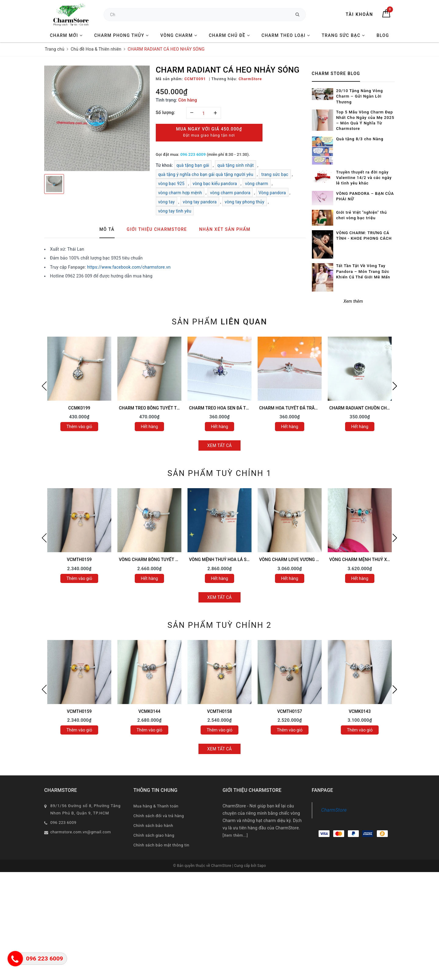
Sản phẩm (219, 322)
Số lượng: (166, 113)
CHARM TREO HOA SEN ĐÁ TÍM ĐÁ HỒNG (230, 408)
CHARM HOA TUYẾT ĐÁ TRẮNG (290, 408)
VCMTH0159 (79, 560)
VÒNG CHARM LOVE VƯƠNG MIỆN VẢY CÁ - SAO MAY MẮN (317, 560)
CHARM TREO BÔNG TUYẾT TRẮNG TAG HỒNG (165, 408)
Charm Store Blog (336, 73)
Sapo (262, 866)
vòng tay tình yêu (175, 211)
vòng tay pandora (200, 202)
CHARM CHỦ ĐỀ (229, 35)
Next (395, 386)
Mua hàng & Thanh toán (156, 806)
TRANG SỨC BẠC (343, 35)
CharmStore (334, 810)
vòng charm (257, 184)
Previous (44, 386)
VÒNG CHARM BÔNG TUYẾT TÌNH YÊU (157, 560)
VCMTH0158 (220, 711)
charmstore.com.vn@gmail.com (81, 832)
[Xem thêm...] (235, 835)
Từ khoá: (165, 165)
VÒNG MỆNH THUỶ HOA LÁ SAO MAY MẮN (231, 560)
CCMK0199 (79, 408)
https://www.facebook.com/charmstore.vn (129, 267)
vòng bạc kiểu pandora (215, 184)
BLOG (383, 35)
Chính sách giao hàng (154, 835)
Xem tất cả (220, 445)
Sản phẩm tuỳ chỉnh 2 (219, 625)
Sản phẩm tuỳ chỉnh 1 (219, 473)
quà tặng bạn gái (193, 165)
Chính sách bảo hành (153, 826)
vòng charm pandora (230, 193)
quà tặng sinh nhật (236, 165)
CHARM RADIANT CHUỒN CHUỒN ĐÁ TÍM (370, 408)
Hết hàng (149, 427)
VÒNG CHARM (179, 35)
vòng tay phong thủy (244, 202)
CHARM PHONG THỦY (122, 35)
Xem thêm (353, 301)
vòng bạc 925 (171, 184)
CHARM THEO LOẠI (286, 35)
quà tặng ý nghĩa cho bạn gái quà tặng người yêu (206, 174)
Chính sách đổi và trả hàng (159, 816)
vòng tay (166, 202)
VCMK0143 (360, 711)
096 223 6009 (193, 154)
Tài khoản (359, 14)
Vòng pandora (272, 193)
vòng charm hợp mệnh (180, 193)
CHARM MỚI (66, 35)
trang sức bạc (275, 174)
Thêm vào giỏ (79, 427)
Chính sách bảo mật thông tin (161, 845)
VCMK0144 (149, 711)
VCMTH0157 (290, 711)
